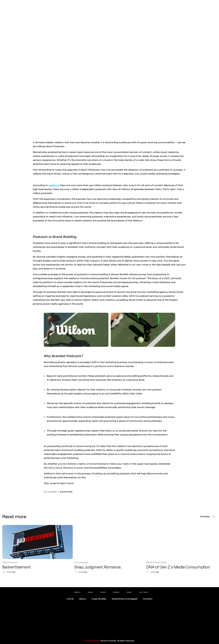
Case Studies (99, 599)
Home (70, 599)
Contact (148, 599)
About (83, 599)
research (53, 185)
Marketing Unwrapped (125, 599)
